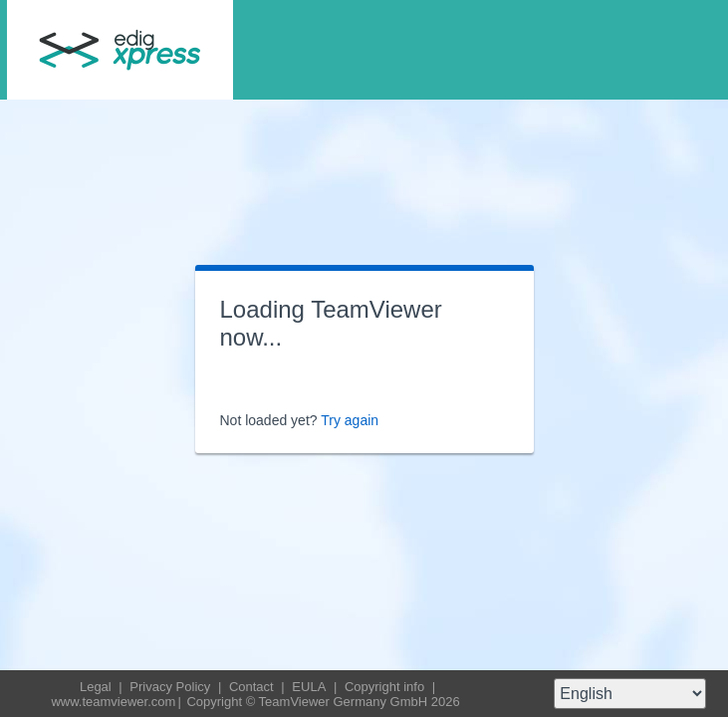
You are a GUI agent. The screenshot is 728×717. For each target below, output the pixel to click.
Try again (350, 420)
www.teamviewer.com (113, 702)
